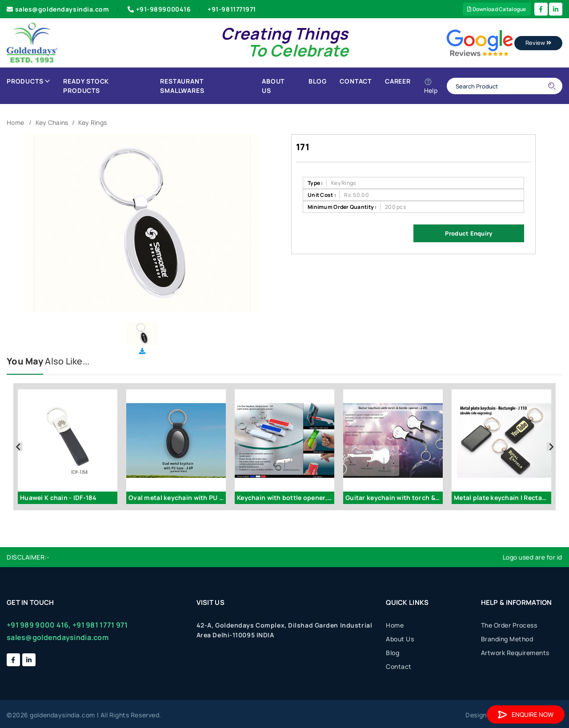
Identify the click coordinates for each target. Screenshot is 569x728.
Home (15, 122)
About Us (273, 86)
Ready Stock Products (86, 86)
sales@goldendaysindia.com (58, 9)
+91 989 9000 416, (39, 625)
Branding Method (507, 639)
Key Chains (52, 122)
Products (28, 81)
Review (538, 43)
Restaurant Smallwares (182, 86)
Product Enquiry (469, 233)
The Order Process (509, 625)
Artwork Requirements (515, 653)
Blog (317, 81)
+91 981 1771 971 (100, 625)
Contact (356, 81)
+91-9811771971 (232, 9)
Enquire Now (526, 714)
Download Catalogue (497, 9)
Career (398, 81)
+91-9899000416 (158, 9)
